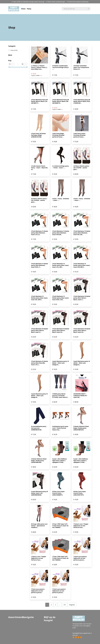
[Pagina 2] (51, 605)
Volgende (72, 605)
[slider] (9, 67)
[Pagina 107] (65, 605)
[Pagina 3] (55, 605)
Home (23, 9)
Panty (29, 9)
